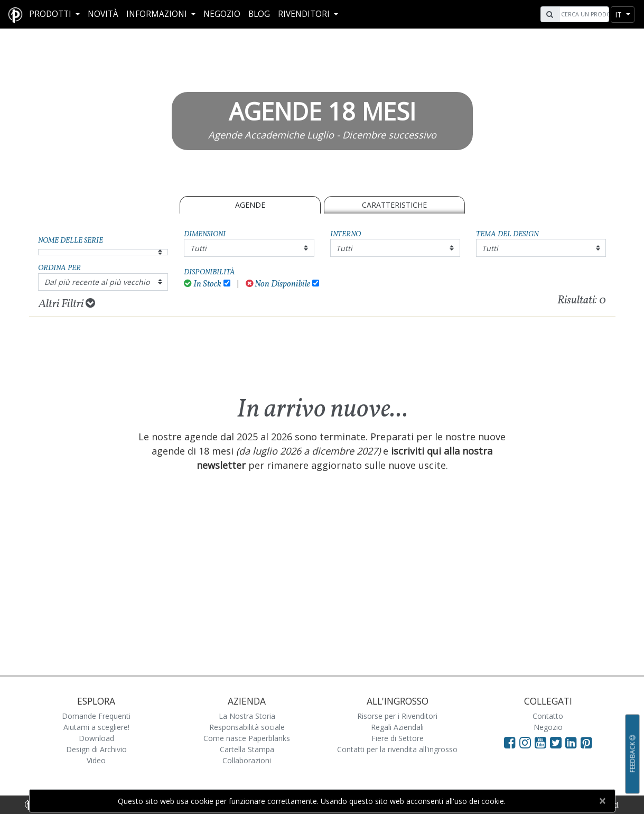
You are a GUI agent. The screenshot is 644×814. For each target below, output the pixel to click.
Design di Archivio (96, 749)
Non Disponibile (278, 284)
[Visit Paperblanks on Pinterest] (586, 742)
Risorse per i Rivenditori (397, 716)
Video (96, 760)
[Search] (583, 14)
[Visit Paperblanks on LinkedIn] (573, 742)
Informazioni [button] (158, 14)
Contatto (548, 716)
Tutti (198, 248)
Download (96, 738)
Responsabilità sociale (247, 727)
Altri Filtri (67, 304)
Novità (103, 14)
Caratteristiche (394, 205)
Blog (259, 14)
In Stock (203, 284)
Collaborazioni (247, 760)
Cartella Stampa (247, 749)
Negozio (222, 14)
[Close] (603, 801)
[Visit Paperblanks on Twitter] (558, 742)
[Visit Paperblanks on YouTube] (542, 742)
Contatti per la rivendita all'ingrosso (397, 749)
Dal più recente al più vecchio (97, 282)
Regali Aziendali (397, 727)
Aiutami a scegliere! (96, 727)
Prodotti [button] (51, 14)
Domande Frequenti (96, 716)
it (619, 15)
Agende (250, 205)
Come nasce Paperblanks (247, 738)
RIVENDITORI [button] (305, 14)
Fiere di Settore (398, 738)
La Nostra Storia (247, 716)
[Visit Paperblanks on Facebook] (510, 742)
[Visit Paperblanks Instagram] (525, 742)
